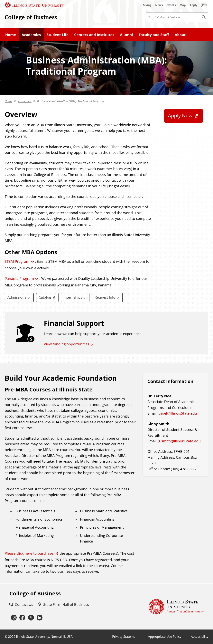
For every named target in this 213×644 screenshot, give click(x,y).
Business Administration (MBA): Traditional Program (70, 101)
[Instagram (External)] (14, 618)
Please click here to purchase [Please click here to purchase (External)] (29, 553)
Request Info (105, 297)
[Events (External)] (171, 5)
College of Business (31, 17)
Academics (31, 35)
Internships (73, 297)
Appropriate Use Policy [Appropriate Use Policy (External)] (165, 637)
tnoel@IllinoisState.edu (178, 413)
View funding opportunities (67, 344)
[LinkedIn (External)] (40, 618)
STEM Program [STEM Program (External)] (17, 261)
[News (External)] (159, 5)
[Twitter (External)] (31, 618)
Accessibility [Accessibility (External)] (200, 637)
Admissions (17, 297)
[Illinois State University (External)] (34, 5)
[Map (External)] (183, 5)
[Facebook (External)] (22, 618)
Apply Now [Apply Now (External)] (180, 115)
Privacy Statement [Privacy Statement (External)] (125, 637)
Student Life (58, 35)
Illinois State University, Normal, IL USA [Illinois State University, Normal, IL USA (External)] (44, 637)
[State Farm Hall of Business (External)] (63, 604)
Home (11, 35)
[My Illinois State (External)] (204, 5)
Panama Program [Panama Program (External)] (19, 278)
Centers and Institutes (94, 35)
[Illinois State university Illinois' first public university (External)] (176, 607)
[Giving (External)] (147, 5)
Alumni (126, 35)
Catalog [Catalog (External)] (45, 297)
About (180, 35)
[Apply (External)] (193, 5)
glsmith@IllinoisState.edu (180, 441)
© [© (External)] (6, 637)
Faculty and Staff (154, 35)
